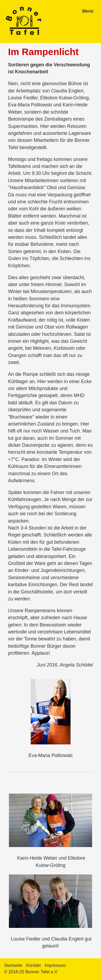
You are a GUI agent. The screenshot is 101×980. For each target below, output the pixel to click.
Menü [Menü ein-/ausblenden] (88, 11)
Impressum (55, 965)
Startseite (13, 965)
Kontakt (33, 965)
